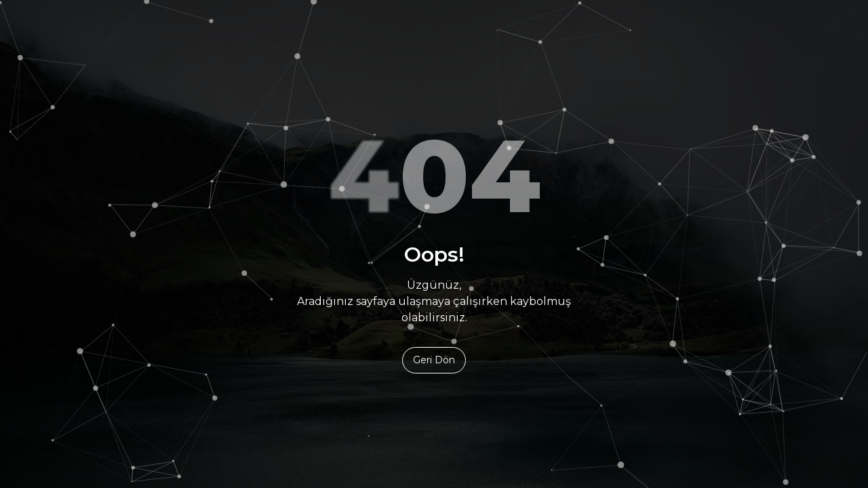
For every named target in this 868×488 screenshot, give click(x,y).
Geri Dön (434, 360)
